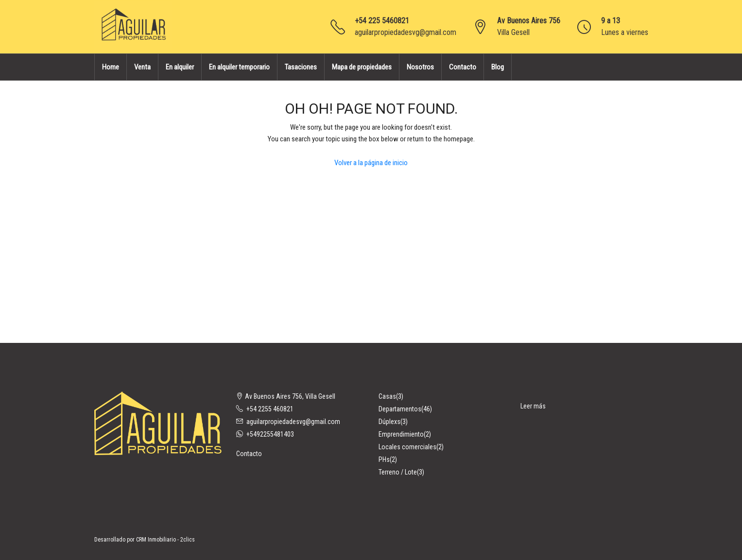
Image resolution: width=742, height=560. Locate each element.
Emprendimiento (401, 434)
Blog (498, 67)
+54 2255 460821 (270, 409)
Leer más (533, 406)
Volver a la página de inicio (371, 163)
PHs (384, 459)
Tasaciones (301, 67)
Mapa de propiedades (362, 67)
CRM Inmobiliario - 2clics (165, 540)
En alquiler (180, 67)
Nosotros (420, 67)
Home (111, 67)
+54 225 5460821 (382, 21)
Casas (387, 396)
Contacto (463, 67)
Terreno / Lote (398, 472)
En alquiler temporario (239, 67)
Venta (142, 67)
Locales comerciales (407, 447)
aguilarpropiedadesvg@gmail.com (406, 32)
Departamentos (400, 409)
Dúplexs (389, 422)
